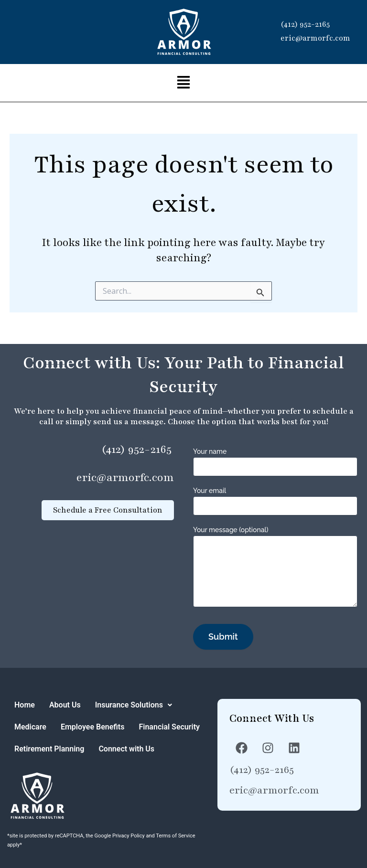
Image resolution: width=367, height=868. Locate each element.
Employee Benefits (93, 727)
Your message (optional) (275, 567)
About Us (65, 705)
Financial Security (169, 727)
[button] (184, 83)
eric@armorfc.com (315, 38)
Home (25, 705)
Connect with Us (126, 749)
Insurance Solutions (134, 705)
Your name (275, 461)
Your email (275, 500)
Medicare (30, 727)
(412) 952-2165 (305, 24)
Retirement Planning (49, 749)
